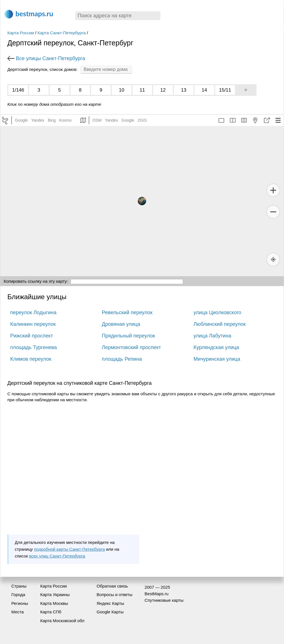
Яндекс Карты (110, 603)
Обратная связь (112, 586)
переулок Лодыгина (33, 313)
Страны (19, 586)
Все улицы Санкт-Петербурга (50, 58)
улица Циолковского (218, 313)
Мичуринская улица (217, 359)
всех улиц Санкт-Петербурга (57, 556)
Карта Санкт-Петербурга (62, 33)
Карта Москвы (54, 603)
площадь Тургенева (33, 347)
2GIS (142, 120)
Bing (52, 120)
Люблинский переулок (220, 324)
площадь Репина (122, 359)
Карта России (21, 33)
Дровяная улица (121, 324)
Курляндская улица (216, 347)
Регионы (20, 603)
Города (18, 595)
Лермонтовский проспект (131, 347)
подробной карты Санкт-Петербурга (69, 549)
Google (21, 120)
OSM (97, 120)
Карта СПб (51, 612)
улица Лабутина (212, 336)
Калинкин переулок (33, 324)
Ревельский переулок (127, 313)
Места (18, 612)
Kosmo (65, 120)
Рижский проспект (32, 336)
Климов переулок (31, 359)
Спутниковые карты (164, 600)
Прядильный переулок (128, 336)
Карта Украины (55, 595)
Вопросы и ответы (115, 595)
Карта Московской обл (62, 621)
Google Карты (110, 612)
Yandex (38, 120)
